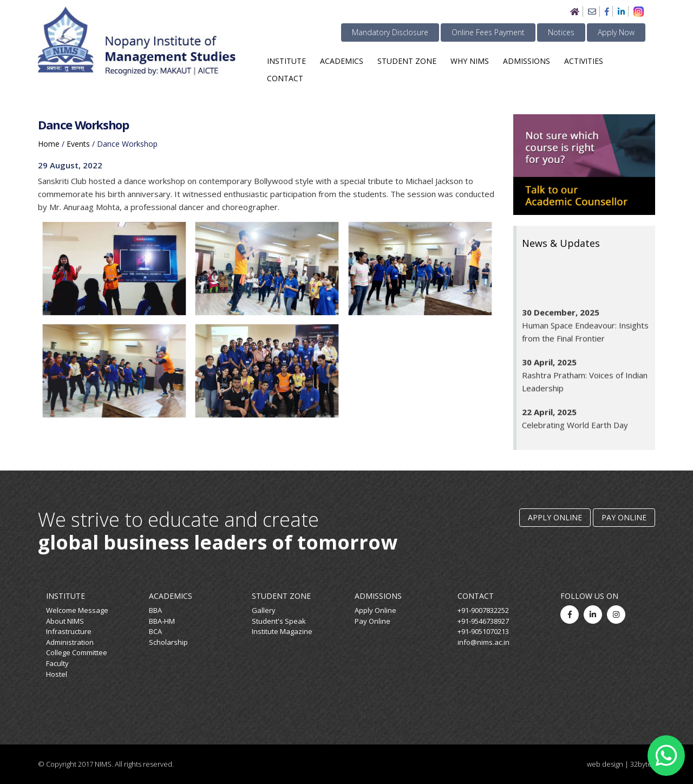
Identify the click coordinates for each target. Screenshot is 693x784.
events (78, 144)
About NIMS (65, 621)
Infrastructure (69, 631)
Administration (70, 642)
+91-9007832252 (483, 610)
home (49, 144)
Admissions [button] (527, 61)
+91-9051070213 (483, 631)
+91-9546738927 (483, 621)
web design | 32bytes (621, 764)
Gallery (264, 610)
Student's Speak (279, 621)
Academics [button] (342, 61)
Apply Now (616, 32)
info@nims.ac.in (483, 642)
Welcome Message (77, 610)
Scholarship (168, 642)
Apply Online (555, 517)
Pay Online (624, 517)
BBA (155, 610)
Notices (561, 32)
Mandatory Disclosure (390, 32)
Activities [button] (584, 61)
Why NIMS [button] (470, 61)
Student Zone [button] (407, 61)
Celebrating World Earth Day (575, 429)
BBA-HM (162, 621)
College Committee (77, 652)
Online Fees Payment (488, 32)
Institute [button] (286, 61)
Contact (285, 78)
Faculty (57, 663)
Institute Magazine (282, 631)
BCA (155, 631)
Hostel (57, 674)
